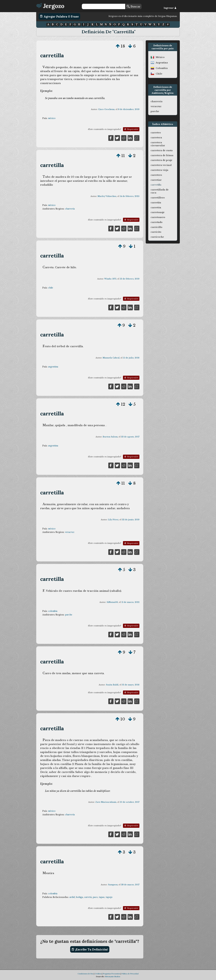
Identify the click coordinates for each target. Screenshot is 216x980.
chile (51, 288)
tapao (102, 897)
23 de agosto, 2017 (130, 437)
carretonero (158, 217)
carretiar (156, 180)
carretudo (157, 222)
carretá (88, 897)
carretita (156, 203)
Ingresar (170, 8)
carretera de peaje (161, 160)
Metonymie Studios (113, 977)
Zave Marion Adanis (106, 802)
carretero (156, 175)
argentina (53, 367)
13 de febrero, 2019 (130, 279)
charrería (70, 209)
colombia (53, 611)
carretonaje (158, 212)
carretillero (158, 198)
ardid (72, 897)
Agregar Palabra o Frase (59, 16)
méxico (52, 118)
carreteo (156, 133)
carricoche (157, 237)
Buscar (134, 6)
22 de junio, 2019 (131, 520)
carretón (156, 208)
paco (95, 897)
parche (69, 615)
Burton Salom (110, 437)
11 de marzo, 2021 (130, 602)
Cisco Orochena (106, 109)
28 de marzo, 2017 (130, 885)
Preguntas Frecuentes (111, 974)
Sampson (113, 885)
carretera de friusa (162, 155)
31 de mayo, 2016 (131, 685)
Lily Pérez (113, 520)
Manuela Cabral (111, 358)
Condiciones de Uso (85, 974)
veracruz (70, 532)
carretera (156, 138)
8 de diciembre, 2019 (129, 109)
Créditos (98, 974)
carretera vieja (159, 170)
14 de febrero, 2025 (130, 196)
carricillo (156, 227)
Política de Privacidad (130, 974)
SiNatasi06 (112, 602)
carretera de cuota (162, 150)
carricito (156, 232)
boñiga (79, 897)
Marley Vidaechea (107, 196)
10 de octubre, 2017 (130, 802)
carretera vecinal (161, 165)
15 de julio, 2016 (131, 358)
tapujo (109, 897)
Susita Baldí (112, 685)
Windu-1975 (110, 279)
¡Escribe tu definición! (90, 949)
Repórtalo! (131, 129)
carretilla (52, 55)
